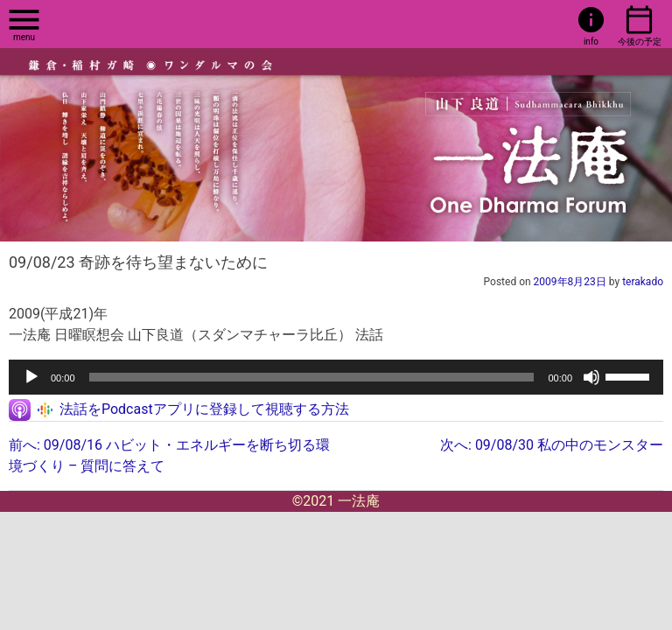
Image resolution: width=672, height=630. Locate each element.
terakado (643, 282)
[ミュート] (591, 377)
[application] (336, 377)
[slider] (312, 377)
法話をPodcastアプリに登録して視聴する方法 (204, 409)
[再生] (31, 377)
